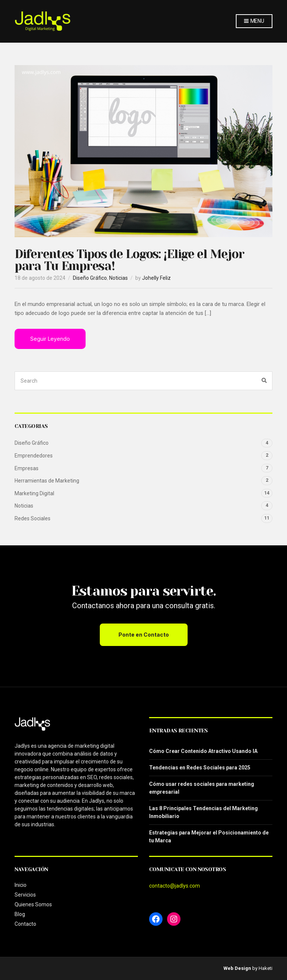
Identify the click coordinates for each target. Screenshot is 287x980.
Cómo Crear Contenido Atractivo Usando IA (203, 751)
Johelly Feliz (156, 278)
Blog (20, 914)
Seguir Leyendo (50, 339)
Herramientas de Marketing (47, 481)
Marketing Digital (34, 493)
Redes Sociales (33, 518)
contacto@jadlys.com (175, 886)
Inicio (21, 885)
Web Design (237, 968)
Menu (254, 21)
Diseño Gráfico (90, 278)
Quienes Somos (33, 904)
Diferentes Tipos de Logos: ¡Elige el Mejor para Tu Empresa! (129, 260)
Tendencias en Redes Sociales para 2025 (200, 768)
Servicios (25, 895)
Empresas (27, 468)
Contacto (25, 924)
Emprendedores (34, 456)
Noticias (118, 278)
